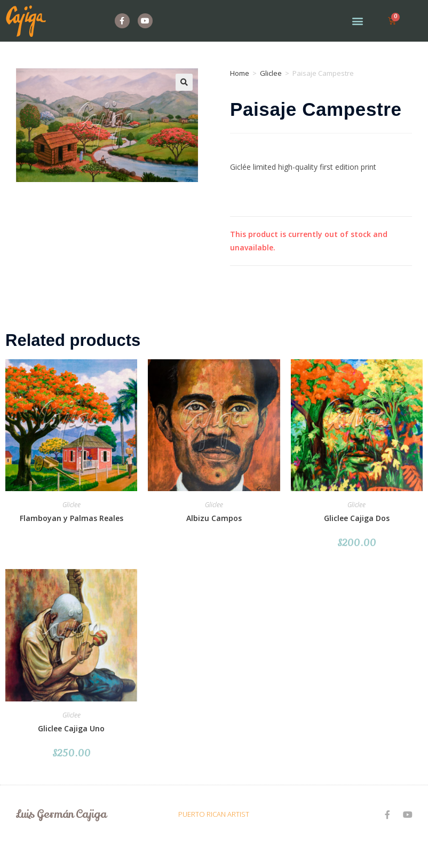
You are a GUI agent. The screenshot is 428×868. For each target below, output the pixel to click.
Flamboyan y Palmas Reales (72, 518)
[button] (358, 21)
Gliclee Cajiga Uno (71, 728)
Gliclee (271, 73)
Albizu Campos (214, 518)
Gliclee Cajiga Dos (357, 518)
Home (240, 73)
